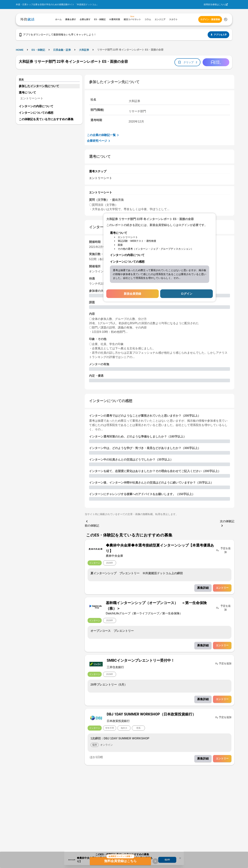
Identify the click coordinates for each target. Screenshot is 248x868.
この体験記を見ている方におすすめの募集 (46, 119)
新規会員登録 (132, 294)
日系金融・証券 (62, 50)
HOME (20, 50)
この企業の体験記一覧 (103, 135)
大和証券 (84, 50)
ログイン (187, 294)
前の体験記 (92, 523)
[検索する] (226, 19)
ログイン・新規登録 (210, 19)
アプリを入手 (218, 35)
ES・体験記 (38, 50)
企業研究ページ (99, 141)
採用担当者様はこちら (214, 4)
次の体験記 (227, 524)
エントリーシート (32, 98)
